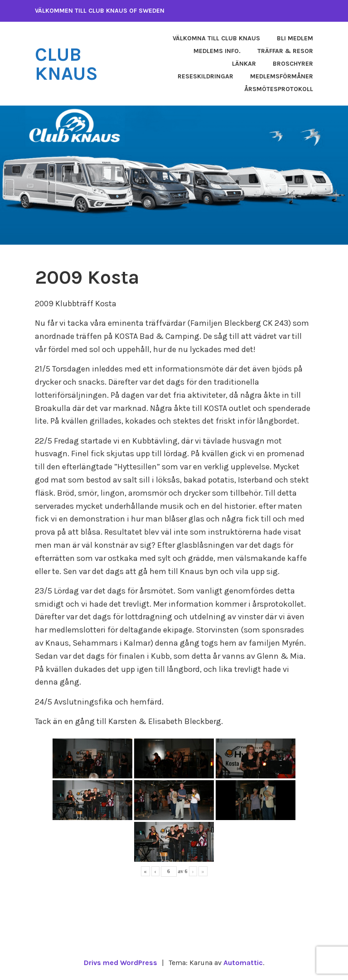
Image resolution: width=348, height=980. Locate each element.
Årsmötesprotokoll (279, 89)
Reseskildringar (205, 76)
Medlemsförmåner (282, 76)
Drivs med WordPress (121, 963)
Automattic (243, 963)
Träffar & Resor (285, 51)
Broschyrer (293, 64)
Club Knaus (66, 64)
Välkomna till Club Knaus (216, 38)
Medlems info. (217, 51)
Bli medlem (295, 38)
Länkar (244, 64)
